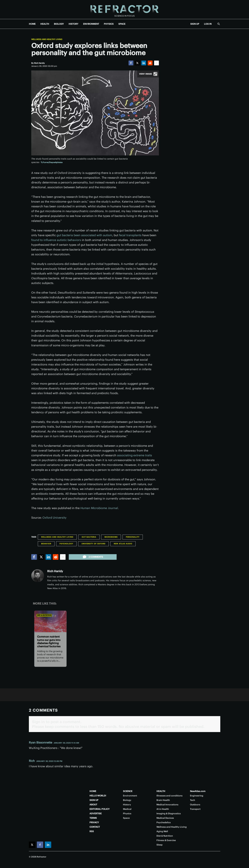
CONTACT (95, 827)
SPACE (122, 24)
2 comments (93, 557)
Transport (195, 809)
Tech (193, 800)
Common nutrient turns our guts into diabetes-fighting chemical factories (49, 642)
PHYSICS (109, 24)
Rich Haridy (55, 571)
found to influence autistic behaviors (56, 240)
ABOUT (93, 805)
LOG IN (208, 24)
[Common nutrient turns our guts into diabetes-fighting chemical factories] (50, 621)
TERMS (93, 818)
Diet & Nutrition (44, 615)
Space (126, 818)
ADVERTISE (96, 813)
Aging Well (162, 831)
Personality (133, 537)
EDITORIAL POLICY (100, 809)
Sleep (160, 845)
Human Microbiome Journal (99, 508)
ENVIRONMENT (91, 24)
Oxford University (54, 518)
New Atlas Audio (123, 544)
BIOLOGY (59, 24)
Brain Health (163, 800)
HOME (32, 24)
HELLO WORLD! (98, 796)
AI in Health (163, 809)
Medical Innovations (167, 805)
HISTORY (73, 24)
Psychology (66, 544)
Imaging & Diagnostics (169, 813)
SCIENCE (128, 791)
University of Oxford (93, 544)
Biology (127, 800)
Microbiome (111, 537)
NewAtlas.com (198, 791)
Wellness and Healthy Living (47, 39)
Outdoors (195, 805)
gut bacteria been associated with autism (84, 235)
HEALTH (45, 24)
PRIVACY (94, 822)
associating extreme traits (135, 455)
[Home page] (124, 9)
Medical (127, 809)
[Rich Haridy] (39, 63)
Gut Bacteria (89, 537)
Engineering (197, 796)
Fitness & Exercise (166, 840)
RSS (92, 831)
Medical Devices (165, 818)
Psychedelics (164, 822)
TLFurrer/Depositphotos (52, 162)
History (127, 805)
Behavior (46, 544)
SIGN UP (195, 24)
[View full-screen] (155, 74)
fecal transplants (130, 235)
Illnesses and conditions (169, 796)
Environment (130, 796)
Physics (127, 813)
